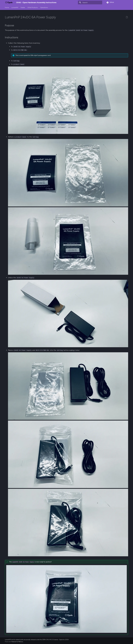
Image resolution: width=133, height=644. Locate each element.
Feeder (23, 8)
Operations (44, 8)
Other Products (33, 8)
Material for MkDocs (17, 642)
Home (7, 8)
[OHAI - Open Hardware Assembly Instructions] (9, 2)
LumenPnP (15, 8)
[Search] (90, 2)
